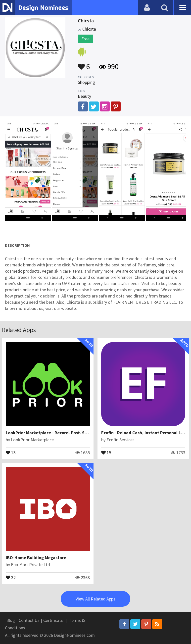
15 (106, 452)
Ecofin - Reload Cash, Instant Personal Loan (145, 433)
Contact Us (29, 620)
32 (11, 577)
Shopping (86, 82)
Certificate (53, 620)
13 (11, 452)
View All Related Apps (95, 599)
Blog (11, 620)
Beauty (84, 96)
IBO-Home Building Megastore (36, 558)
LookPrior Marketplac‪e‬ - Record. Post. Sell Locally (55, 433)
